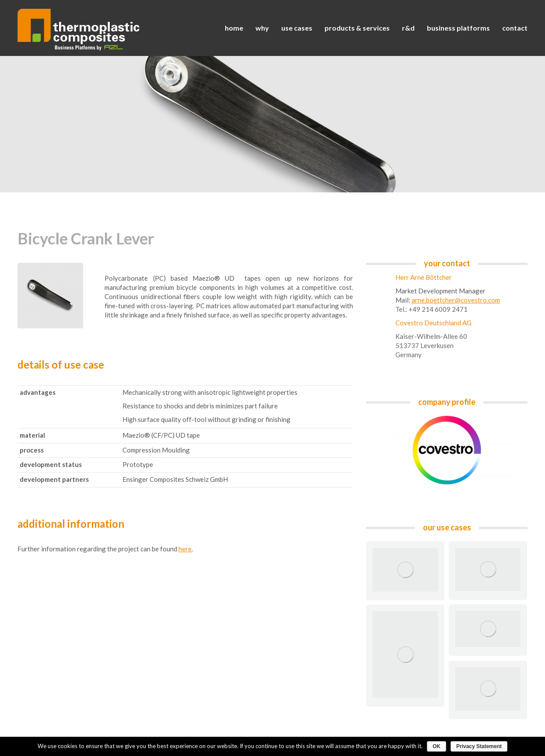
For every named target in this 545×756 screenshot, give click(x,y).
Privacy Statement (479, 746)
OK (437, 746)
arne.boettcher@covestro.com (456, 300)
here (185, 549)
